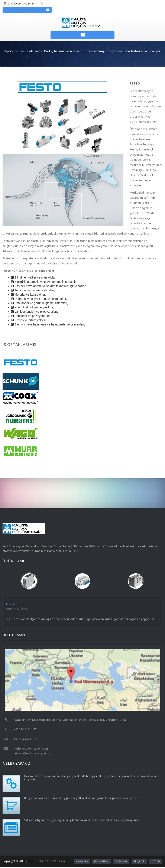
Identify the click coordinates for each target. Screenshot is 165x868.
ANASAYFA (82, 861)
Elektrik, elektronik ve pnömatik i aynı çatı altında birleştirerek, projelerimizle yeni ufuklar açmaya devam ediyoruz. (90, 778)
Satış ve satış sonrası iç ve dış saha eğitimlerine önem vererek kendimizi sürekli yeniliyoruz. (81, 820)
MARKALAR (121, 861)
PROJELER (139, 861)
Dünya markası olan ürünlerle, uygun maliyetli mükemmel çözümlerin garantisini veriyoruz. (81, 798)
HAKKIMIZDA (101, 861)
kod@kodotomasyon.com (27, 10)
